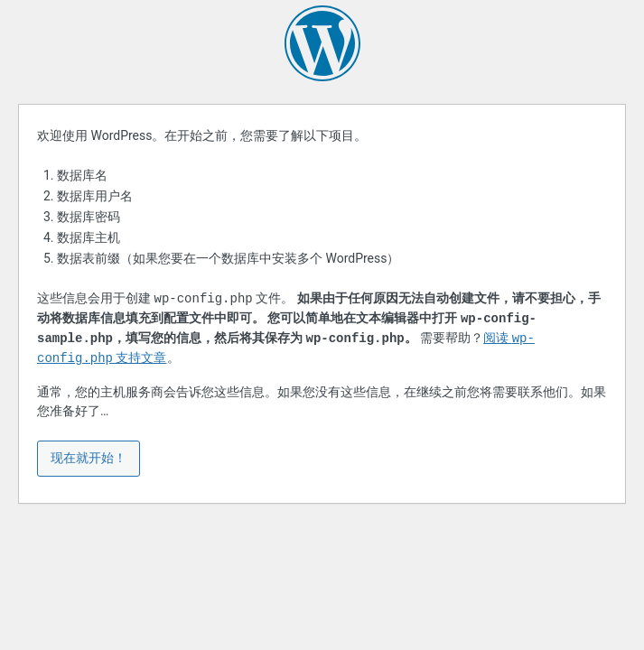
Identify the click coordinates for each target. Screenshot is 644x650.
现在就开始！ (89, 458)
